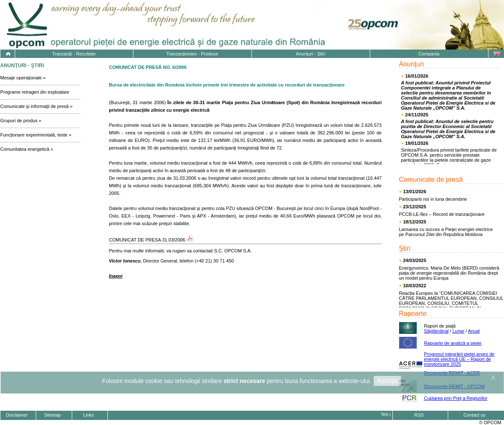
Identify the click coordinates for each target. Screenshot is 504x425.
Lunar (458, 331)
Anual (474, 331)
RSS (419, 415)
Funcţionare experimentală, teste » (36, 135)
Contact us (474, 415)
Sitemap (52, 415)
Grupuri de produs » (21, 121)
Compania (429, 54)
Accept (388, 381)
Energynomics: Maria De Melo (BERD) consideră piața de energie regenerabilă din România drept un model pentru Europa (449, 273)
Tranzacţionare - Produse (192, 54)
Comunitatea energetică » (27, 149)
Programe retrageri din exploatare (35, 92)
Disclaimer (17, 415)
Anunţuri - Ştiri (311, 54)
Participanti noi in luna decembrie (433, 199)
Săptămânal (436, 331)
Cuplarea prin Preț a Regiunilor (456, 398)
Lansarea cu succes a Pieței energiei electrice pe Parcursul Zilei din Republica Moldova (446, 232)
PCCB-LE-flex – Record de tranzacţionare (442, 214)
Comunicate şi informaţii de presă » (37, 106)
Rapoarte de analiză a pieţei (453, 343)
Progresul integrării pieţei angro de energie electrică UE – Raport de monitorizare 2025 (459, 359)
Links (89, 415)
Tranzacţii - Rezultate (74, 54)
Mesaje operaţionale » (23, 78)
